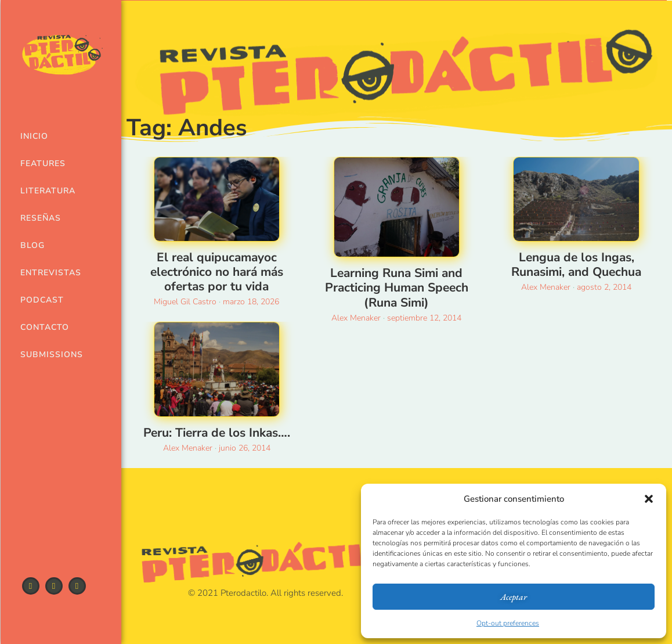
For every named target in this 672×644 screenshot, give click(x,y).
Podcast (42, 300)
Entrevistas (44, 273)
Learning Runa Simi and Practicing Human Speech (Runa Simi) (397, 287)
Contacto (44, 327)
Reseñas (41, 218)
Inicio (34, 136)
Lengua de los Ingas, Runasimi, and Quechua (576, 265)
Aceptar (514, 597)
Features (43, 163)
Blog (32, 245)
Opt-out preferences (508, 623)
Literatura (44, 191)
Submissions (44, 355)
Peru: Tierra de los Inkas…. (217, 433)
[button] (649, 499)
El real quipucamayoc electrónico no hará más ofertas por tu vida (217, 272)
